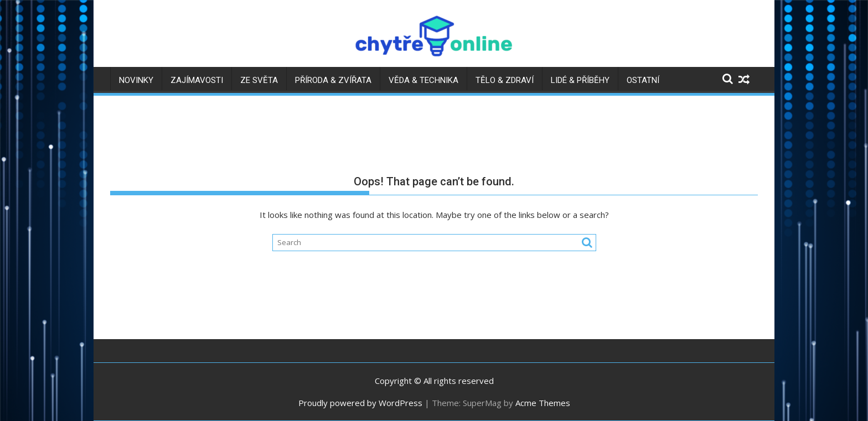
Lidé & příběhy (580, 80)
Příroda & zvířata (333, 80)
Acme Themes (543, 403)
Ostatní (643, 80)
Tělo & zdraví (505, 80)
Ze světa (259, 80)
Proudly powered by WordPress (360, 403)
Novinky (136, 80)
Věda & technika (423, 80)
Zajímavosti (197, 80)
